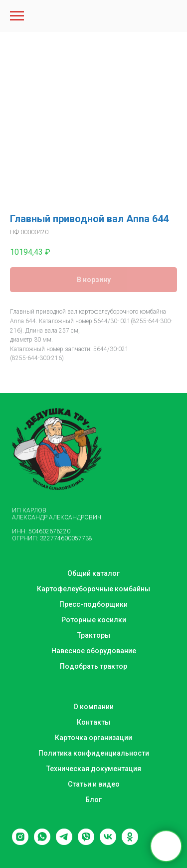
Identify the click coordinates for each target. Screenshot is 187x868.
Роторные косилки (94, 620)
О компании (93, 707)
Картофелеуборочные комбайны (93, 589)
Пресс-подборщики (93, 604)
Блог (93, 800)
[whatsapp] (42, 842)
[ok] (130, 842)
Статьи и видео (94, 784)
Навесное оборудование (94, 651)
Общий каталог (93, 573)
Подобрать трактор (93, 666)
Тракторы (94, 635)
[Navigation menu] (17, 16)
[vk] (108, 842)
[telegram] (64, 842)
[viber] (86, 842)
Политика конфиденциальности (94, 753)
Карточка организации (93, 738)
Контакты (93, 722)
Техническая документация (94, 769)
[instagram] (20, 842)
